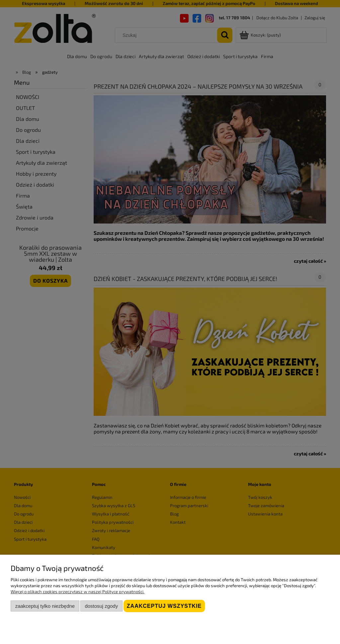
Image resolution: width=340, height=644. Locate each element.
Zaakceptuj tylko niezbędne (45, 606)
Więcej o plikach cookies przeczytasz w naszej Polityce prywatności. (78, 592)
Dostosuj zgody (101, 606)
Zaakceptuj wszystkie (164, 606)
